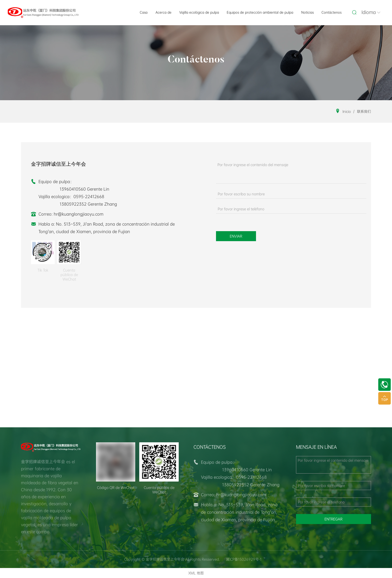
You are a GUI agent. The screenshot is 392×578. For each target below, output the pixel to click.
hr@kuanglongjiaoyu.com (79, 214)
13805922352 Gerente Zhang (88, 204)
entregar (333, 519)
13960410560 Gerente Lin (84, 189)
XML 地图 (196, 573)
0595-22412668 (89, 197)
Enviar (236, 236)
